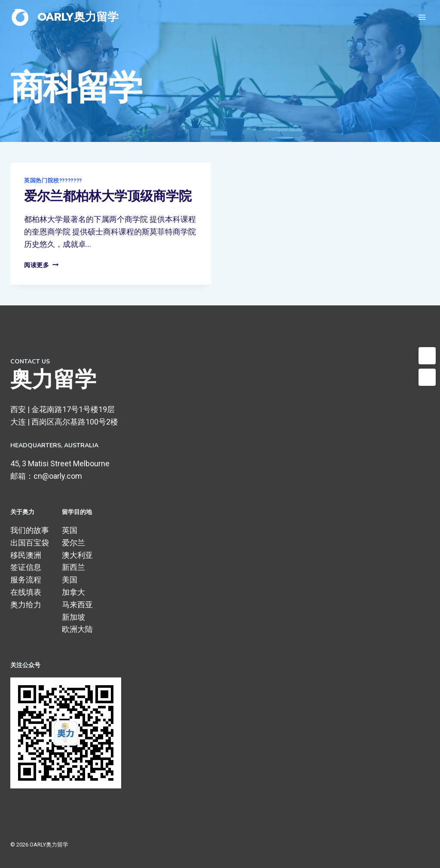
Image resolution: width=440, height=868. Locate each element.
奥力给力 (26, 605)
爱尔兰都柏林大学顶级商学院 (108, 196)
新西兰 (73, 567)
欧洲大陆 (77, 629)
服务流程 (26, 580)
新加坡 (73, 617)
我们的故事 (30, 530)
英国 (70, 530)
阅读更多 (41, 265)
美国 (70, 580)
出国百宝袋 (30, 543)
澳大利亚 (77, 555)
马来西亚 (77, 605)
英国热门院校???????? (53, 180)
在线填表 (26, 592)
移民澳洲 (26, 555)
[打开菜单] (422, 17)
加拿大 (73, 592)
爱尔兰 (73, 543)
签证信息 (26, 567)
